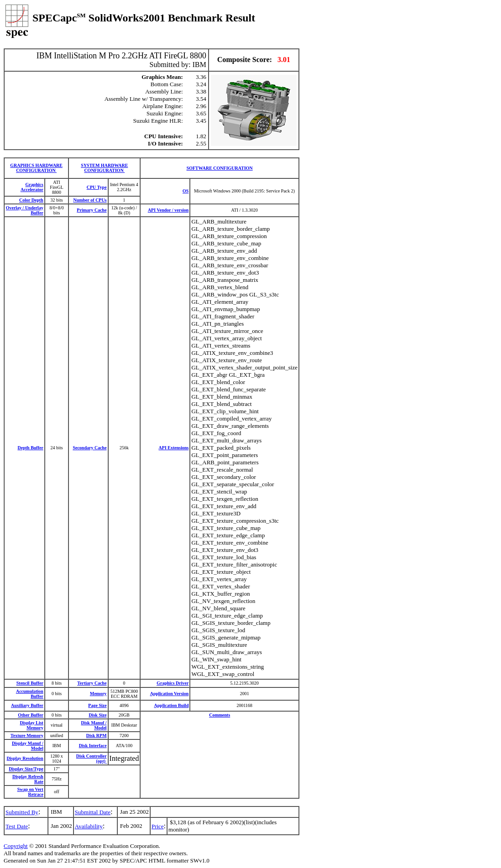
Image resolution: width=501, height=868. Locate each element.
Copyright (16, 846)
